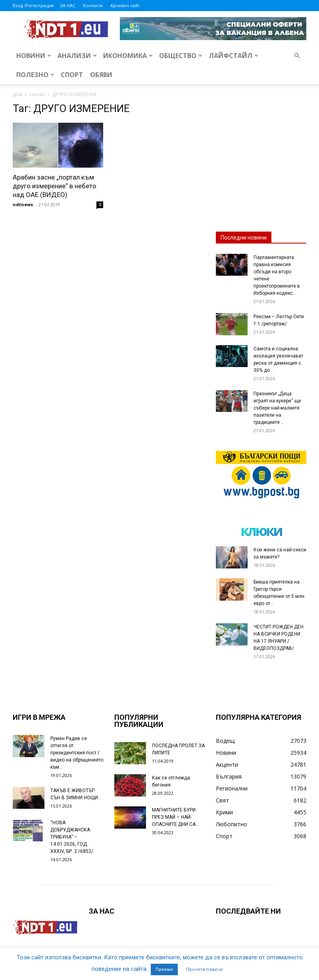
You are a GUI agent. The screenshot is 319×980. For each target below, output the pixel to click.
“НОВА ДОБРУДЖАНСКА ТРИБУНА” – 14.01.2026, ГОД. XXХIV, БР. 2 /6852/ (72, 837)
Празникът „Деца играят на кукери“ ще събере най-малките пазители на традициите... (277, 408)
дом (17, 94)
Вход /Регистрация (33, 5)
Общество (181, 56)
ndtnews (23, 204)
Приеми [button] (164, 969)
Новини (34, 56)
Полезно (35, 75)
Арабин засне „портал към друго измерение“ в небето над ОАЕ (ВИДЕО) (55, 186)
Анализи (77, 56)
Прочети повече (205, 969)
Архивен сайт (125, 5)
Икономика (128, 56)
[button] (297, 56)
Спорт (72, 75)
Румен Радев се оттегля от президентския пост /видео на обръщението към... (77, 753)
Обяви (101, 75)
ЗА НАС (68, 5)
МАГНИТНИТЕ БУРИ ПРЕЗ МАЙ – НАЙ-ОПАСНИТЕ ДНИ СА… (176, 817)
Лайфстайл (233, 56)
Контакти (93, 5)
